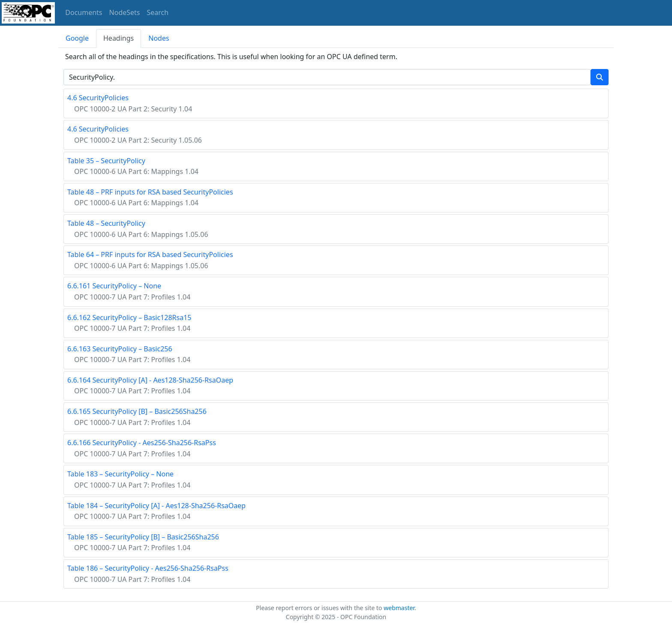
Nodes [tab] (159, 38)
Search (158, 12)
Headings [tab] (118, 38)
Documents (84, 12)
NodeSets (125, 12)
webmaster (399, 608)
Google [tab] (77, 38)
